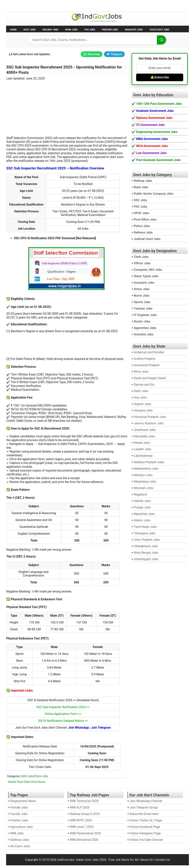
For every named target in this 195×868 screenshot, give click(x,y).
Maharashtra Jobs (146, 469)
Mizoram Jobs (144, 488)
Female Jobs (19, 807)
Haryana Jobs (143, 410)
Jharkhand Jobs (145, 430)
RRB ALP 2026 (80, 807)
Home (13, 30)
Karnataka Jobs (145, 436)
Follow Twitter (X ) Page (146, 820)
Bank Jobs (71, 30)
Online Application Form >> (63, 714)
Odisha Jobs (142, 501)
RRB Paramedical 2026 (86, 833)
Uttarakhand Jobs (146, 546)
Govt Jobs (30, 30)
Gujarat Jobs (142, 404)
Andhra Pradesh (145, 359)
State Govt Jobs (159, 30)
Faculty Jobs (19, 814)
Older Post (30, 782)
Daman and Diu (144, 385)
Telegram (114, 54)
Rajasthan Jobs (144, 514)
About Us (147, 860)
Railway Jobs (50, 30)
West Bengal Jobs (146, 553)
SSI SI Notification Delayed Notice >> (63, 721)
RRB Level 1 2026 (82, 827)
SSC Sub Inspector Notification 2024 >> (63, 707)
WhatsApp (92, 54)
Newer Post (16, 782)
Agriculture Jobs (22, 827)
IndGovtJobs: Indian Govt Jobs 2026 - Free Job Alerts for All (98, 860)
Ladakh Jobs (143, 449)
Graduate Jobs (134, 30)
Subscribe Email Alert (144, 814)
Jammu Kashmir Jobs (149, 423)
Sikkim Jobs (142, 520)
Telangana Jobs (145, 533)
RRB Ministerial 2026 (84, 840)
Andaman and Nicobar (149, 352)
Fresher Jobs (110, 30)
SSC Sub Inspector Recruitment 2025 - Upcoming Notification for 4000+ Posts (64, 70)
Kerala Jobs (142, 443)
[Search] (161, 40)
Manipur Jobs (143, 475)
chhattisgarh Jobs (146, 559)
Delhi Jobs (27, 776)
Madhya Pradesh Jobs (149, 462)
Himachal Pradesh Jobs (150, 417)
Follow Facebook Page (145, 827)
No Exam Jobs (17, 5)
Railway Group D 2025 (85, 814)
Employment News (41, 5)
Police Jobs (41, 776)
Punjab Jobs (142, 507)
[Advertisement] (67, 106)
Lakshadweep (143, 456)
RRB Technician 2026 (84, 801)
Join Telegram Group (144, 807)
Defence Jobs (20, 840)
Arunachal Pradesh (147, 365)
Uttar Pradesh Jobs (147, 540)
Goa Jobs (140, 397)
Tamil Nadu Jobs (145, 527)
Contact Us (163, 860)
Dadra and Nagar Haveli (150, 378)
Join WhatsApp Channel (146, 801)
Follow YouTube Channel (146, 840)
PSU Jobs (90, 30)
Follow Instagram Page (145, 833)
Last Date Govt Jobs (70, 5)
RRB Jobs (17, 833)
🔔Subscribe (160, 77)
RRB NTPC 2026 (81, 820)
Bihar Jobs (141, 372)
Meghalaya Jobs (145, 482)
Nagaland (140, 494)
